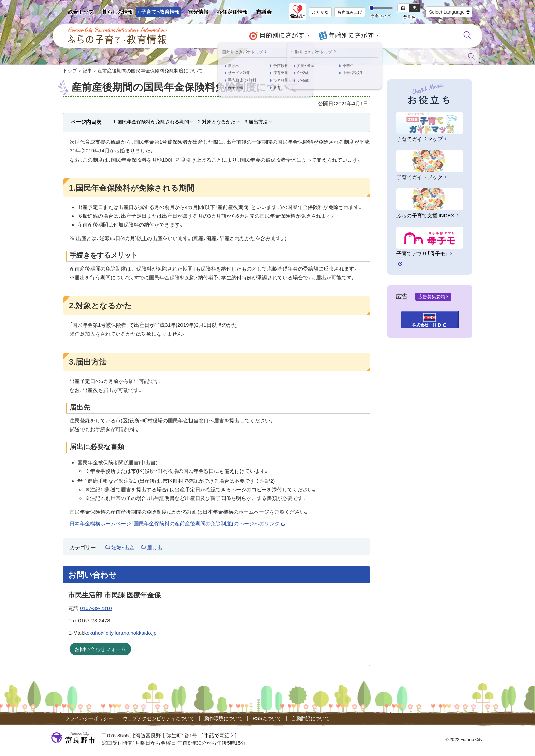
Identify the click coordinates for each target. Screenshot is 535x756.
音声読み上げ (350, 12)
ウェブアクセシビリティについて (159, 719)
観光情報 (196, 13)
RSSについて (267, 719)
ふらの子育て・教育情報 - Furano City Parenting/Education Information (117, 36)
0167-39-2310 (96, 608)
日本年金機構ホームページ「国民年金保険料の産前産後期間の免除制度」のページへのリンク (178, 524)
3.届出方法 (256, 122)
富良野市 (73, 738)
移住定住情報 (230, 13)
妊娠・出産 (123, 548)
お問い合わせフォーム (100, 650)
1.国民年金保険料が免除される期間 (151, 122)
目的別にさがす (285, 36)
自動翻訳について (310, 719)
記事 (87, 71)
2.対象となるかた (217, 122)
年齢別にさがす (349, 36)
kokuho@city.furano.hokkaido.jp (120, 633)
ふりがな (320, 12)
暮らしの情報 (117, 12)
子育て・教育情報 (161, 12)
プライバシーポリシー (89, 719)
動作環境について (223, 719)
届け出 (155, 548)
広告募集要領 (432, 297)
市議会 (264, 12)
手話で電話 (217, 736)
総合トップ (81, 12)
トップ (70, 71)
